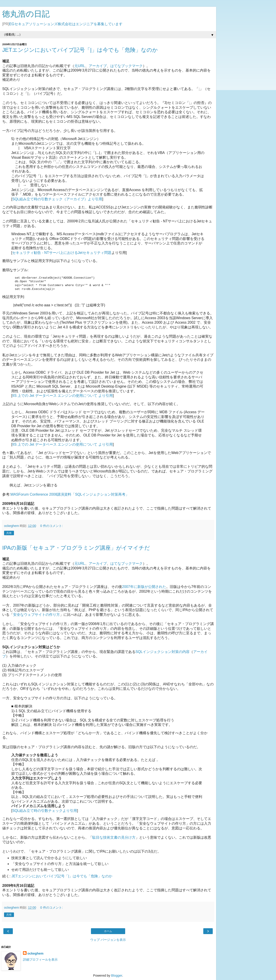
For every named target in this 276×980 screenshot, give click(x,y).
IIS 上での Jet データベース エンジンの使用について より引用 (62, 396)
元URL (80, 66)
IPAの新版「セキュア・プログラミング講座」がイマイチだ (76, 548)
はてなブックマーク (127, 66)
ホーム (108, 931)
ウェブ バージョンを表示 (108, 940)
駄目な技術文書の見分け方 (114, 837)
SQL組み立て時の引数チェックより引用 (45, 811)
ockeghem (35, 953)
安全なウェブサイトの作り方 (36, 615)
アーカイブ (98, 66)
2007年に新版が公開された (144, 587)
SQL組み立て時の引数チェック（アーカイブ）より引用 (57, 199)
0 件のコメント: (52, 526)
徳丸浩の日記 (26, 14)
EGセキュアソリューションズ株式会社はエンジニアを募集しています (66, 24)
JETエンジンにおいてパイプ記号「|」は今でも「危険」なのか (80, 50)
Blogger (117, 975)
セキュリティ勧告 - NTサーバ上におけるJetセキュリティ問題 (62, 253)
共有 (9, 533)
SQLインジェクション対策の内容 (163, 652)
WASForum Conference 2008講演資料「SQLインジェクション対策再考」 (70, 494)
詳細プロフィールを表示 (40, 960)
